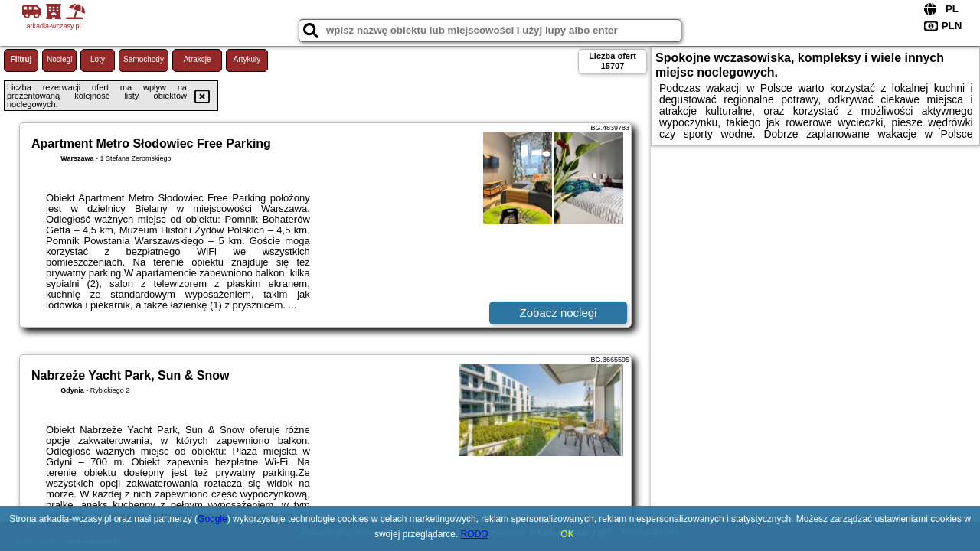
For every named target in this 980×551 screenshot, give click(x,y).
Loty (98, 59)
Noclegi (59, 59)
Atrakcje (197, 59)
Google (212, 519)
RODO (475, 534)
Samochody (144, 59)
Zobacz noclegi (559, 313)
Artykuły (247, 59)
